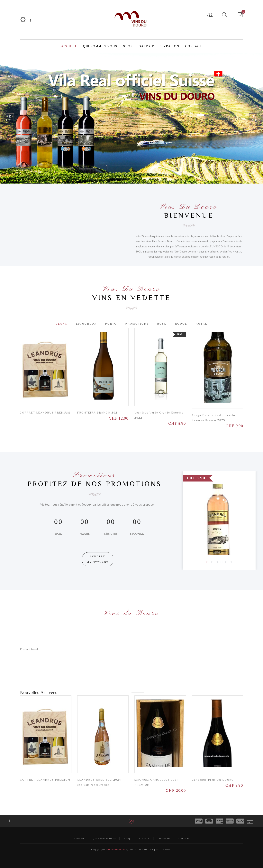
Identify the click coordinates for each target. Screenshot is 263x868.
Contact (184, 838)
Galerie (144, 838)
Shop (127, 838)
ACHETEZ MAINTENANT (98, 559)
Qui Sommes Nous (104, 838)
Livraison (164, 838)
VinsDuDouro (115, 849)
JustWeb (165, 849)
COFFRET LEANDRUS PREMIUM (45, 412)
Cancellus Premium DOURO (213, 779)
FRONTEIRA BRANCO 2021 (98, 412)
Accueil (79, 838)
